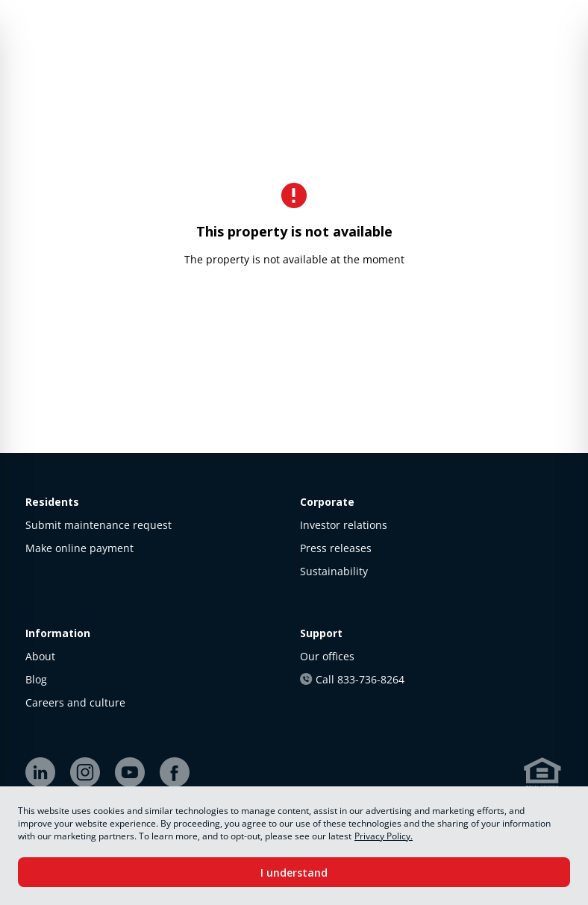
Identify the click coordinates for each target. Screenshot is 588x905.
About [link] (40, 656)
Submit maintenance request (98, 525)
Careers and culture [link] (75, 702)
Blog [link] (36, 679)
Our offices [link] (327, 656)
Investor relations (344, 525)
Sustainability (334, 571)
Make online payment (79, 548)
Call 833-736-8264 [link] (352, 679)
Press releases (336, 548)
